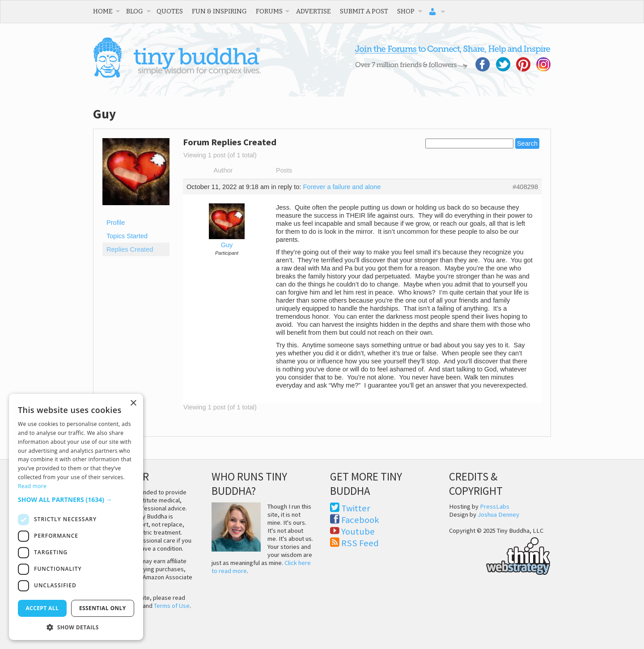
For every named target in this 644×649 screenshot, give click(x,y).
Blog (135, 11)
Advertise (314, 11)
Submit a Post (364, 11)
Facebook (360, 520)
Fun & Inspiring (219, 11)
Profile (116, 223)
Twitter (356, 508)
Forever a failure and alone (342, 187)
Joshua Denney (498, 514)
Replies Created (130, 249)
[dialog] (76, 517)
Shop (406, 11)
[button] (76, 499)
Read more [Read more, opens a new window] (32, 486)
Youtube (358, 531)
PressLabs (495, 506)
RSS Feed (360, 543)
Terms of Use (172, 606)
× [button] (133, 403)
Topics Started (127, 236)
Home (103, 11)
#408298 (525, 187)
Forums (269, 11)
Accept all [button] (42, 608)
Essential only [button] (103, 608)
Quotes (170, 11)
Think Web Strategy (500, 555)
